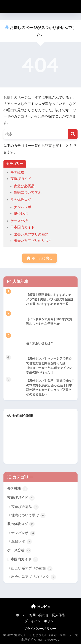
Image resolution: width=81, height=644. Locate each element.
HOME (40, 606)
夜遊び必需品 (24, 186)
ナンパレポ (22, 207)
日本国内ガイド (22, 227)
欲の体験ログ (21, 200)
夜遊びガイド (21, 179)
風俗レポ (21, 213)
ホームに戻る (40, 258)
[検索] (73, 134)
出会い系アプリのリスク (33, 241)
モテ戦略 (17, 172)
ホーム (21, 615)
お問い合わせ (39, 615)
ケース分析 (19, 221)
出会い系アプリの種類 (31, 234)
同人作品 (59, 615)
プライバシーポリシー (41, 621)
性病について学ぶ (28, 192)
